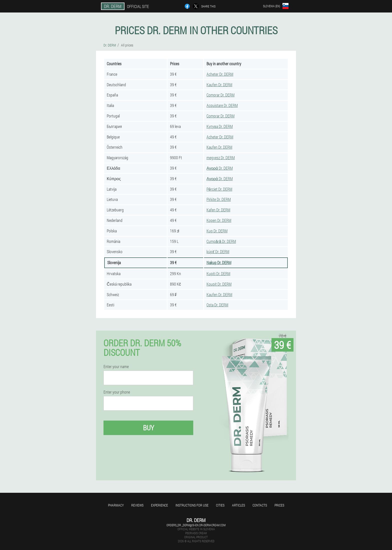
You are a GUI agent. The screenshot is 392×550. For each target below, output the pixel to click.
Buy (148, 428)
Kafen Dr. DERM (218, 210)
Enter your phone (117, 392)
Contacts (260, 505)
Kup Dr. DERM (217, 231)
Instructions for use (192, 505)
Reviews (137, 505)
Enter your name (116, 367)
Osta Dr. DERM (217, 305)
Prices (279, 505)
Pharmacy (116, 505)
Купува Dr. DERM (220, 126)
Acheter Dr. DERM (220, 74)
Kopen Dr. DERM (219, 220)
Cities (220, 505)
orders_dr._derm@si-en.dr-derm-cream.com (196, 525)
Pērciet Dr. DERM (219, 189)
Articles (238, 505)
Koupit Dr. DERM (219, 284)
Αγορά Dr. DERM (220, 168)
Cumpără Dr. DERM (221, 241)
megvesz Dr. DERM (221, 158)
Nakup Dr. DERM (219, 263)
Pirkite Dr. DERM (219, 199)
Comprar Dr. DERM (220, 95)
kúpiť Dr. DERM (218, 252)
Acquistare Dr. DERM (222, 105)
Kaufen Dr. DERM (219, 85)
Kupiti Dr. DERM (218, 274)
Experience (159, 505)
